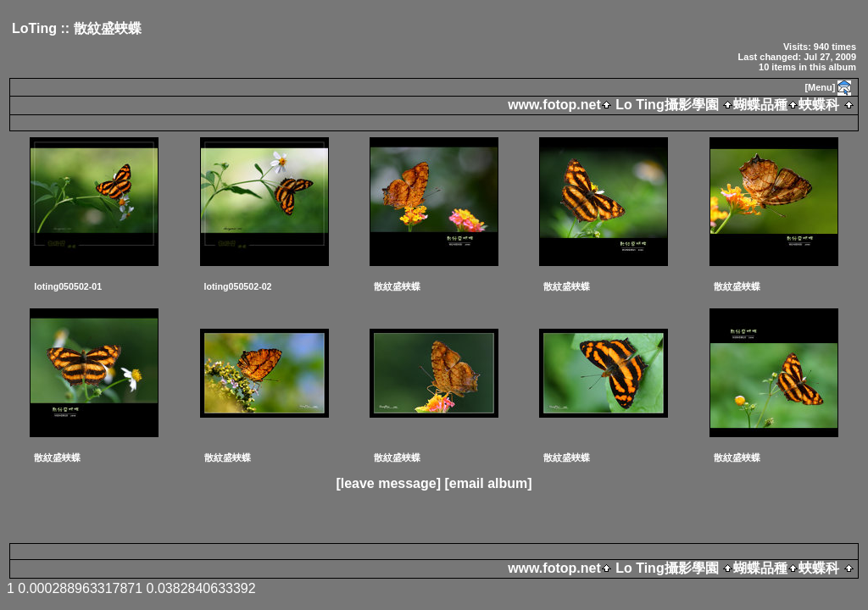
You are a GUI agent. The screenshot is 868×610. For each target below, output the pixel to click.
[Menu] (820, 87)
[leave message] (388, 483)
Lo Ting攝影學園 (667, 105)
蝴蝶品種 (760, 105)
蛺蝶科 (819, 105)
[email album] (488, 483)
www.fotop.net (554, 105)
